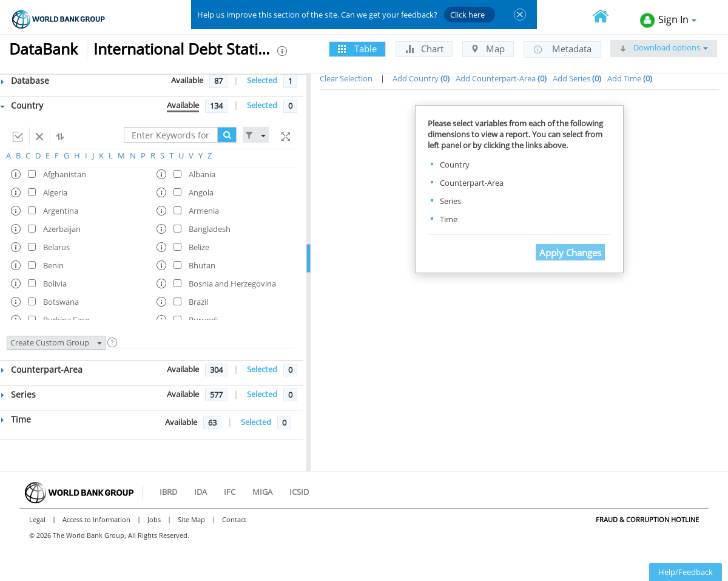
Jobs (154, 519)
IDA (201, 492)
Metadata (562, 49)
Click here (467, 15)
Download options (664, 47)
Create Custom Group (56, 342)
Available (187, 80)
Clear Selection (346, 78)
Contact (234, 519)
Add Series (577, 78)
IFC (230, 492)
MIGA (262, 492)
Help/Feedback (686, 572)
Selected (262, 80)
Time (16, 419)
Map (488, 49)
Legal (37, 519)
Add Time (630, 78)
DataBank (43, 49)
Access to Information (96, 519)
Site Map (191, 519)
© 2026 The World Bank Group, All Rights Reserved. (109, 535)
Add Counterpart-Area (501, 78)
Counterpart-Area (42, 369)
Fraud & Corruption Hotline (647, 519)
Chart (424, 49)
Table (357, 49)
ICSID (299, 492)
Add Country (421, 78)
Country (22, 105)
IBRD (168, 492)
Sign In (668, 20)
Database (25, 80)
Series (19, 394)
